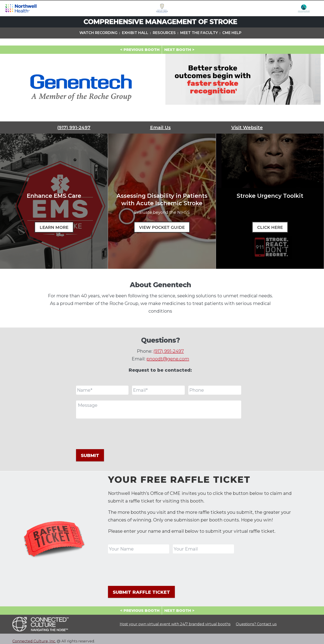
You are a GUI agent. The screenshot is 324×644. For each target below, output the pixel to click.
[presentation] (110, 433)
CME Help (232, 40)
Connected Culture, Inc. (34, 636)
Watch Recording (98, 40)
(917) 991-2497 (74, 127)
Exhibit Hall (135, 40)
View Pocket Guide (162, 228)
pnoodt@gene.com (168, 359)
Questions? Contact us (256, 619)
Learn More (54, 228)
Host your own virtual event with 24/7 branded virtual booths (175, 619)
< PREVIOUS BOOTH (140, 50)
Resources (164, 40)
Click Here (270, 228)
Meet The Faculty (199, 40)
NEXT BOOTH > (179, 50)
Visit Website (247, 127)
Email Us (160, 127)
